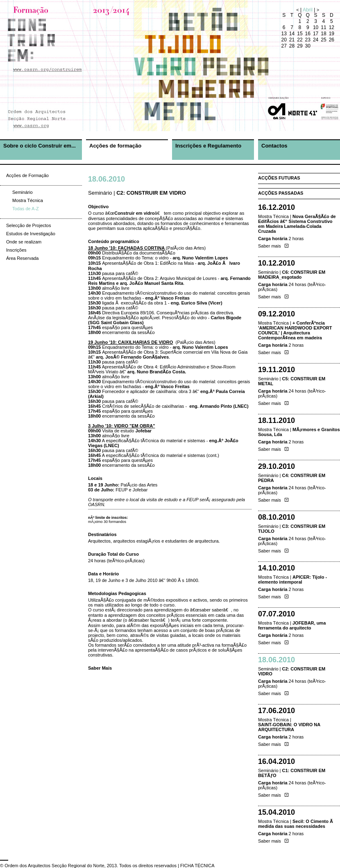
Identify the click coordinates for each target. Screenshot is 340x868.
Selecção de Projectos (28, 225)
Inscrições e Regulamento (208, 146)
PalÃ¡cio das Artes (186, 248)
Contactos (274, 146)
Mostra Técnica (28, 200)
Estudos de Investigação (31, 234)
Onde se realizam (24, 242)
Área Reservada (23, 258)
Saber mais (273, 246)
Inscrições (16, 250)
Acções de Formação (27, 175)
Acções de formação (115, 146)
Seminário (23, 192)
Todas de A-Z (26, 209)
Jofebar (143, 431)
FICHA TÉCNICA (197, 866)
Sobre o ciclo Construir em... (40, 146)
